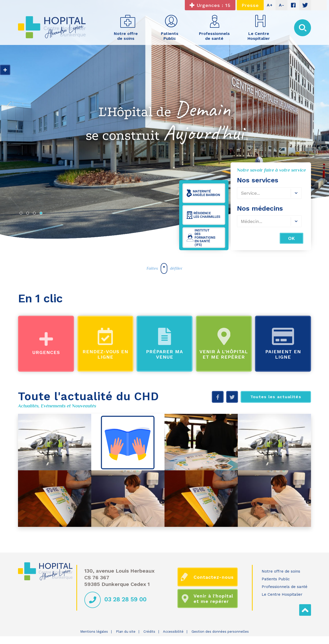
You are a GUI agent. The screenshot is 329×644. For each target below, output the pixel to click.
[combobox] (269, 193)
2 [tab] (29, 214)
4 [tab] (42, 214)
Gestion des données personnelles (220, 632)
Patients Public (276, 579)
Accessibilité (173, 632)
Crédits (149, 632)
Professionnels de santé (285, 587)
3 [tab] (35, 214)
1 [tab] (22, 214)
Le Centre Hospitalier (282, 594)
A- (282, 5)
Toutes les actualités (276, 397)
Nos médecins (260, 208)
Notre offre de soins (281, 571)
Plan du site (126, 632)
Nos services (258, 180)
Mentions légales (94, 632)
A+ (270, 5)
